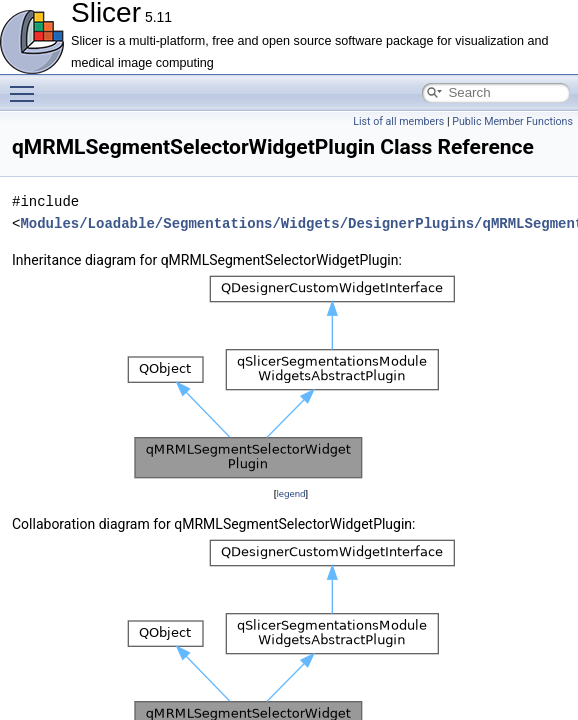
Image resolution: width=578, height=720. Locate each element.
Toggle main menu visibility (27, 85)
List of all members (398, 121)
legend (290, 493)
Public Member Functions (512, 121)
